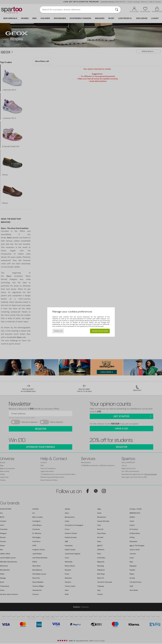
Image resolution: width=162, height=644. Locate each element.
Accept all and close (100, 331)
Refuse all (58, 331)
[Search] (117, 10)
